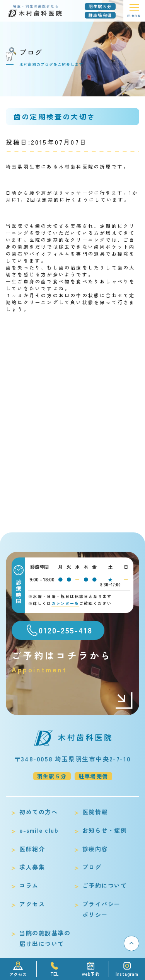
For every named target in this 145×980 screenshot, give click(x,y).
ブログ (92, 867)
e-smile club (39, 830)
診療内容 (95, 849)
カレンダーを (65, 603)
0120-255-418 (66, 630)
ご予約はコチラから (72, 662)
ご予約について (105, 885)
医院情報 (95, 812)
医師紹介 (32, 849)
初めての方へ (38, 812)
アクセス (32, 904)
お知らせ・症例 (105, 830)
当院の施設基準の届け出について (45, 938)
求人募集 (32, 867)
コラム (29, 885)
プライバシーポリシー (101, 909)
